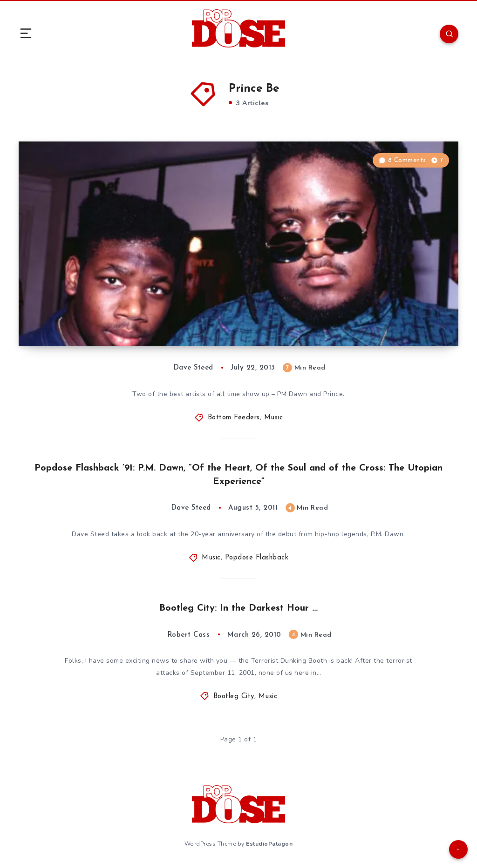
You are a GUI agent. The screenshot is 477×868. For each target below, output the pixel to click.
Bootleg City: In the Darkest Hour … (238, 608)
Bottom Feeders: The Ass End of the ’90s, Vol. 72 (151, 318)
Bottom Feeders (234, 418)
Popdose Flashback (257, 558)
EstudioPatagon (269, 844)
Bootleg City (234, 696)
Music (274, 418)
